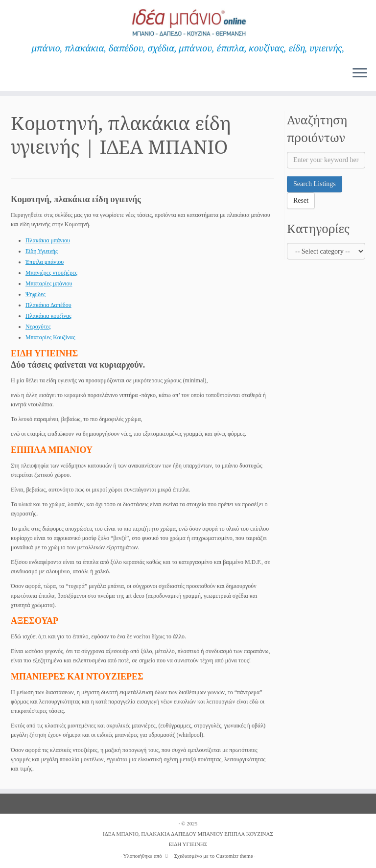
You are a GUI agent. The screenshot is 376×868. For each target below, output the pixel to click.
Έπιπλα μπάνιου (45, 262)
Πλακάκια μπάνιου (48, 240)
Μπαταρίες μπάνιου (49, 283)
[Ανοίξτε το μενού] (360, 73)
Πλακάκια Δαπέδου (48, 305)
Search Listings (315, 184)
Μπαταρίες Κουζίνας (50, 337)
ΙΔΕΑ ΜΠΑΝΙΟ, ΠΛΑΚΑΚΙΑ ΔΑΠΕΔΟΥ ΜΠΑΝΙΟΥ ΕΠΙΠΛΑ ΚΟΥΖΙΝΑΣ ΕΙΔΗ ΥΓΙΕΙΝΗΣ (188, 839)
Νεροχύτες (38, 327)
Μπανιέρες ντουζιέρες (51, 273)
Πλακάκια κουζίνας (48, 316)
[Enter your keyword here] (326, 160)
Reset (301, 200)
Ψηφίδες (35, 294)
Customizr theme (234, 856)
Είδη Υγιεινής (42, 251)
